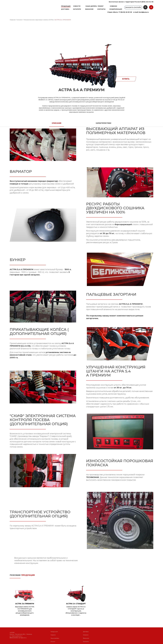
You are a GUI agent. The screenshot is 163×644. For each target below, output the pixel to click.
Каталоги (77, 9)
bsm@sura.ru (144, 12)
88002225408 (14, 638)
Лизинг (101, 6)
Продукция (66, 6)
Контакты (101, 9)
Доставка (65, 9)
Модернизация (116, 9)
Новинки (113, 6)
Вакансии (89, 9)
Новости (77, 6)
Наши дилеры (91, 6)
